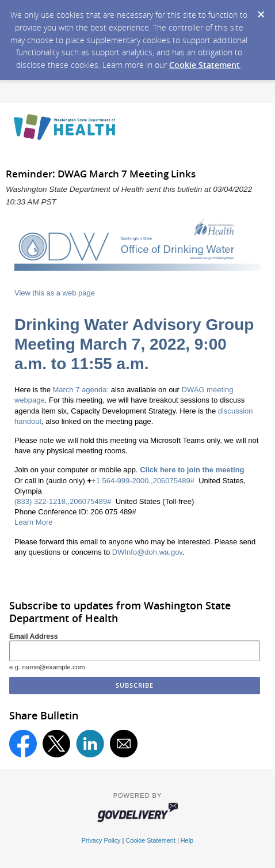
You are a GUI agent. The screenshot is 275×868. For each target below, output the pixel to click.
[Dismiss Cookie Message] (261, 11)
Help (187, 840)
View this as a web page (55, 293)
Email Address (34, 636)
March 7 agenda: (81, 390)
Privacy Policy (101, 840)
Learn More (33, 522)
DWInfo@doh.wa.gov (147, 552)
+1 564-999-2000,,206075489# (143, 481)
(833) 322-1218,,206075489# (63, 501)
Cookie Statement (205, 65)
